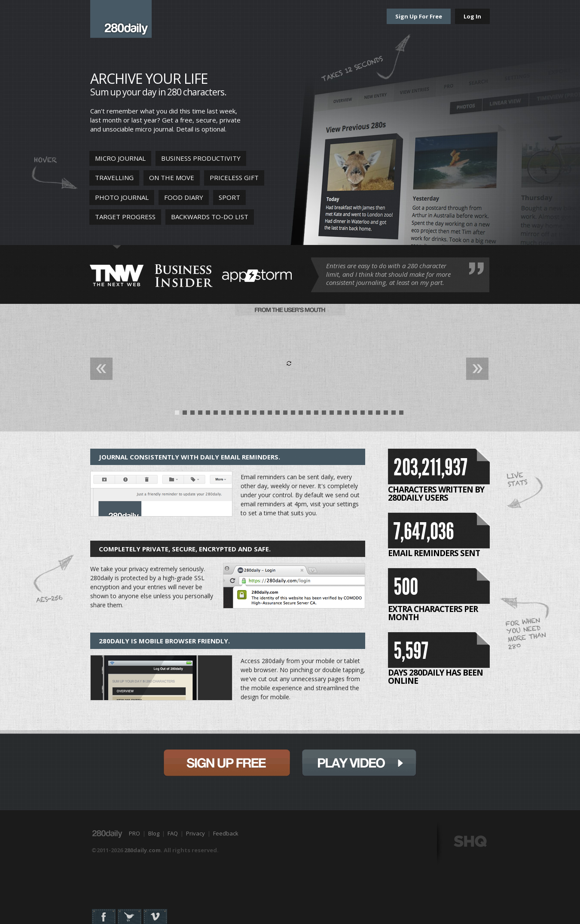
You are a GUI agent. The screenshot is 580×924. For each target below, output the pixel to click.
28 (386, 415)
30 (401, 415)
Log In (472, 16)
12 (262, 415)
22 (339, 415)
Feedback (226, 833)
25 (363, 415)
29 (394, 415)
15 (285, 415)
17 (301, 415)
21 (332, 415)
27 (378, 415)
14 (278, 415)
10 (247, 415)
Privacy (195, 833)
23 (347, 415)
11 (254, 415)
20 (324, 415)
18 (308, 415)
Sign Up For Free (419, 16)
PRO (134, 833)
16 (293, 415)
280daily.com (142, 850)
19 (316, 415)
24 (355, 415)
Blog (154, 833)
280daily (121, 19)
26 (370, 415)
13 (270, 415)
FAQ (173, 833)
